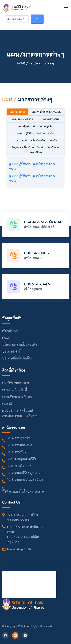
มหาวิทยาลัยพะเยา (16, 383)
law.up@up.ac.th (19, 549)
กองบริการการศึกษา (17, 397)
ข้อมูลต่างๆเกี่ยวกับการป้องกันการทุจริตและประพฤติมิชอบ (35, 150)
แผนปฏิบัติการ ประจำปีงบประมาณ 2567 (32, 178)
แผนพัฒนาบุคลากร (22, 119)
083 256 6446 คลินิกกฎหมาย (23, 539)
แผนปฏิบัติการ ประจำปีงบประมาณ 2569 (32, 166)
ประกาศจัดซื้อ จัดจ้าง (17, 358)
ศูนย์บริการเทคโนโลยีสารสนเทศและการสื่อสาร (20, 413)
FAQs (6, 338)
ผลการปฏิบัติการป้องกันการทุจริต (35, 133)
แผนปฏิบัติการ (18, 112)
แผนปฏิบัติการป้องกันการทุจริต (35, 126)
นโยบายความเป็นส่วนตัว (20, 344)
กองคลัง (8, 404)
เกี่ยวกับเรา (10, 331)
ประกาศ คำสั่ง (12, 351)
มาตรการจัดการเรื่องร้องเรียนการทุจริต (35, 140)
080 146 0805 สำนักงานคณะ (25, 529)
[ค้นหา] (17, 19)
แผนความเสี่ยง (51, 119)
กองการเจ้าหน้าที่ (14, 390)
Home (21, 63)
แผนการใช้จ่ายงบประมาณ (46, 112)
